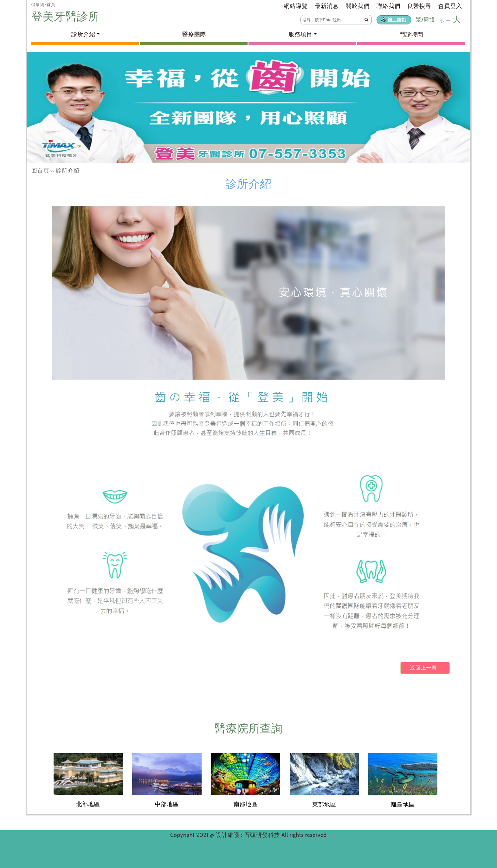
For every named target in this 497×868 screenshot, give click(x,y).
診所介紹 (68, 171)
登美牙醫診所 (67, 16)
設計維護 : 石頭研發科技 (248, 835)
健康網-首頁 (43, 4)
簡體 (429, 19)
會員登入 (450, 6)
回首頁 (40, 171)
